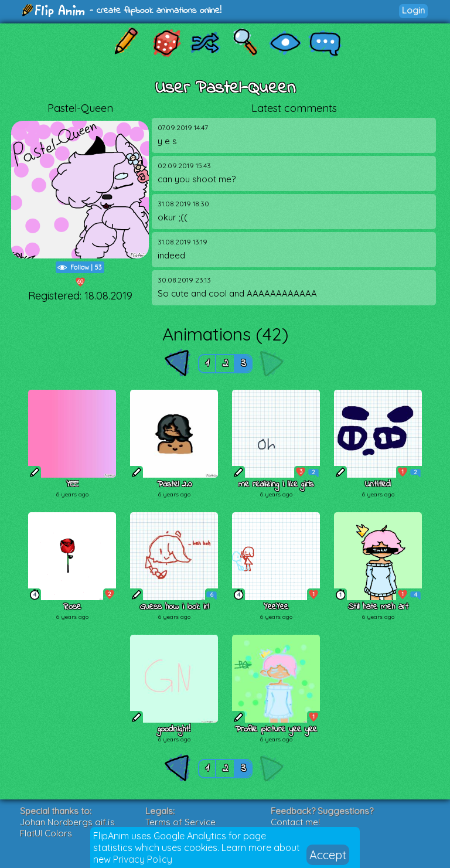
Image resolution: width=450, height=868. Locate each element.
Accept (328, 855)
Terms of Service (180, 822)
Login (413, 10)
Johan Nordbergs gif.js (67, 822)
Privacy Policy (143, 859)
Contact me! (295, 822)
